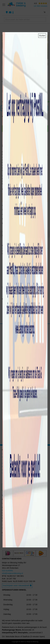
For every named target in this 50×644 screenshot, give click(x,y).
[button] (21, 75)
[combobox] (25, 19)
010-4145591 (8, 571)
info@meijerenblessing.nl (12, 573)
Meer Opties (25, 227)
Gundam (6, 454)
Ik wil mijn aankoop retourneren (15, 535)
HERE (25, 528)
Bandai (5, 457)
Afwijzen (25, 219)
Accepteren (25, 212)
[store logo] (17, 5)
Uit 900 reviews (41, 6)
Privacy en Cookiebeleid (22, 202)
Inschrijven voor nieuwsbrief (17, 586)
